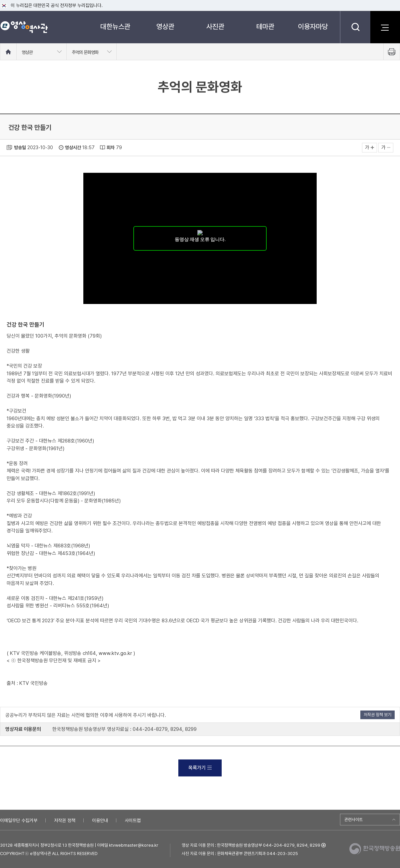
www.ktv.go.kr (115, 653)
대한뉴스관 (115, 26)
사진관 (215, 26)
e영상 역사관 (24, 27)
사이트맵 (133, 820)
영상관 (165, 26)
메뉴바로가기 (0, 0)
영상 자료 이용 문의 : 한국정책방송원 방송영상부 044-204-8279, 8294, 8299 (251, 845)
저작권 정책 (65, 820)
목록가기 (200, 768)
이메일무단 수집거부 (19, 820)
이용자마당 (313, 26)
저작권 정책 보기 (377, 715)
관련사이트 (353, 820)
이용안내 (100, 820)
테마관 (265, 26)
